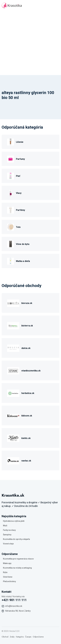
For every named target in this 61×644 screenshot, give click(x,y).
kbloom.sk (27, 416)
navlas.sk (26, 461)
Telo (18, 227)
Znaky (12, 637)
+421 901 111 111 (14, 600)
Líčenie (20, 142)
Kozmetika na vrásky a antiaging (17, 568)
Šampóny (7, 535)
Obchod (5, 637)
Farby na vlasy (9, 530)
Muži (5, 526)
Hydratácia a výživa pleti (14, 521)
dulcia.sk (26, 348)
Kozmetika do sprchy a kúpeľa (16, 539)
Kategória (20, 637)
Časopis (28, 637)
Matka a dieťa (23, 261)
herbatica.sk (28, 393)
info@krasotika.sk (14, 606)
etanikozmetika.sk (31, 371)
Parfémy (20, 210)
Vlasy (19, 193)
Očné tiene (8, 577)
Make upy (7, 563)
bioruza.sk (27, 303)
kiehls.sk (26, 438)
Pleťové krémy (9, 581)
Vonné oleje (8, 544)
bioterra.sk (27, 326)
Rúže (5, 572)
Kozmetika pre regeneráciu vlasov (18, 559)
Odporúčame (38, 637)
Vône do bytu (23, 244)
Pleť (18, 176)
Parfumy (20, 159)
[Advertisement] (30, 43)
